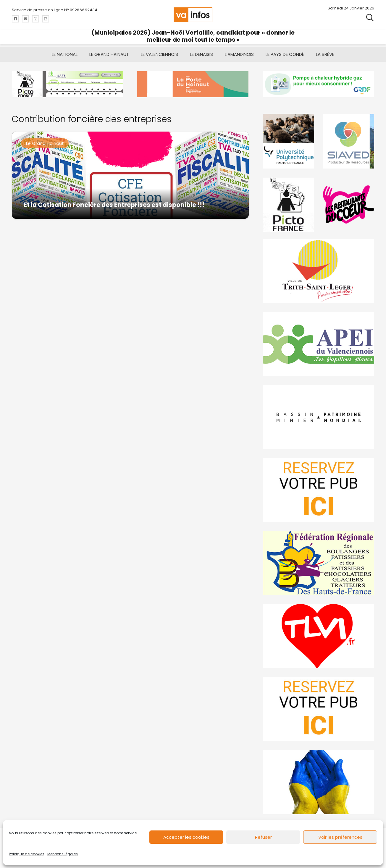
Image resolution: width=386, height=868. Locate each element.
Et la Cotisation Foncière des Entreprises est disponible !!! (114, 205)
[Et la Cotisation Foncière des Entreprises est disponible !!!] (130, 175)
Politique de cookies (27, 854)
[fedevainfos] (319, 563)
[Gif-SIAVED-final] (349, 141)
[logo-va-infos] (193, 15)
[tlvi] (319, 636)
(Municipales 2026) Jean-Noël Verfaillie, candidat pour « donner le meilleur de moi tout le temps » (193, 36)
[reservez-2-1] (319, 709)
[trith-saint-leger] (319, 271)
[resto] (349, 205)
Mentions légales (63, 854)
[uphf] (289, 141)
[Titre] (15, 19)
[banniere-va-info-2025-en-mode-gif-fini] (319, 84)
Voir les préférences (340, 837)
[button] (370, 18)
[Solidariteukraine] (319, 782)
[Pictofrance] (67, 84)
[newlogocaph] (193, 84)
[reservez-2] (319, 490)
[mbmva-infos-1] (319, 417)
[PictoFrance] (289, 205)
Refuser (263, 837)
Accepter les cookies (186, 837)
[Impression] (319, 344)
